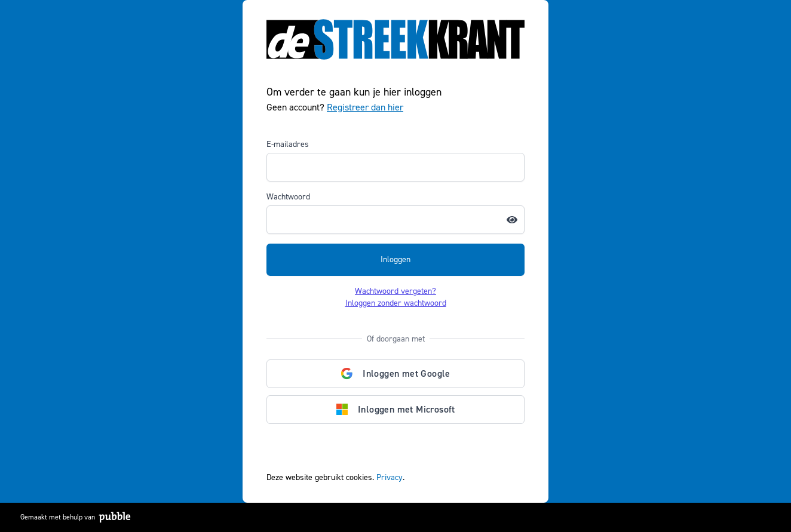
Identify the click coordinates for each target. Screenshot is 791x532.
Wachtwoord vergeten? (395, 291)
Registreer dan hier (365, 107)
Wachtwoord (288, 197)
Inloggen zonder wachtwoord (396, 303)
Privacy (390, 477)
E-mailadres (288, 144)
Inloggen (395, 259)
